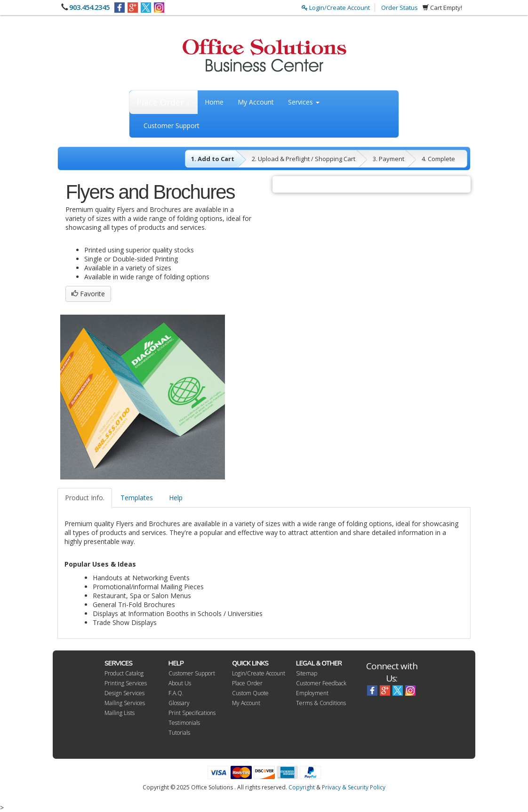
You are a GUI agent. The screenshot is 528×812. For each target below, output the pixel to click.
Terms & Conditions (321, 703)
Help (176, 498)
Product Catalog (124, 673)
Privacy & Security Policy (354, 787)
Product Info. (85, 498)
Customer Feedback (321, 683)
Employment (312, 693)
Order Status (400, 8)
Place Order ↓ (164, 102)
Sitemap (307, 673)
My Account (256, 102)
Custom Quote (250, 693)
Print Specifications (192, 713)
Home (214, 102)
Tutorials (179, 733)
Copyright (302, 787)
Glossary (179, 703)
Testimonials (184, 723)
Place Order (247, 683)
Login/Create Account (336, 8)
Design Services (124, 693)
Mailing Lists (120, 713)
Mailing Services (125, 703)
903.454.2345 (89, 7)
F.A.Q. (176, 693)
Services (304, 102)
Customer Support (172, 126)
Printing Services (126, 683)
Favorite (88, 294)
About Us (180, 683)
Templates (137, 498)
